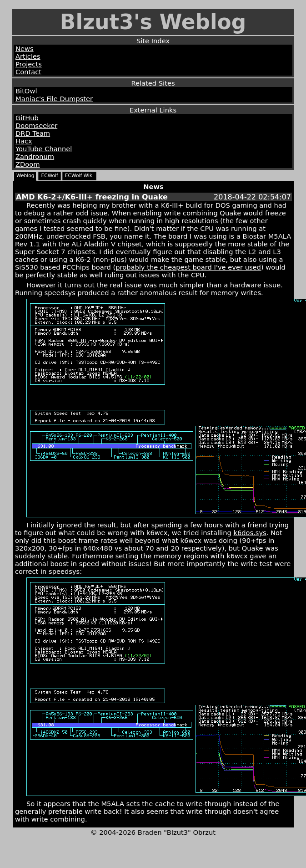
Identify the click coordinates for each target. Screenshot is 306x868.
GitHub (27, 118)
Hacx (24, 141)
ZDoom (28, 164)
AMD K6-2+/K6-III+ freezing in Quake (92, 197)
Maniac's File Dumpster (54, 99)
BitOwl (26, 91)
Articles (28, 56)
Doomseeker (36, 125)
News (25, 49)
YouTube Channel (44, 149)
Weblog (25, 176)
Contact (28, 72)
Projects (29, 64)
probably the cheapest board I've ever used (188, 267)
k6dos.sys (250, 533)
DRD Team (33, 133)
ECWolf (49, 176)
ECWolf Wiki (79, 176)
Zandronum (35, 156)
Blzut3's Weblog (153, 22)
